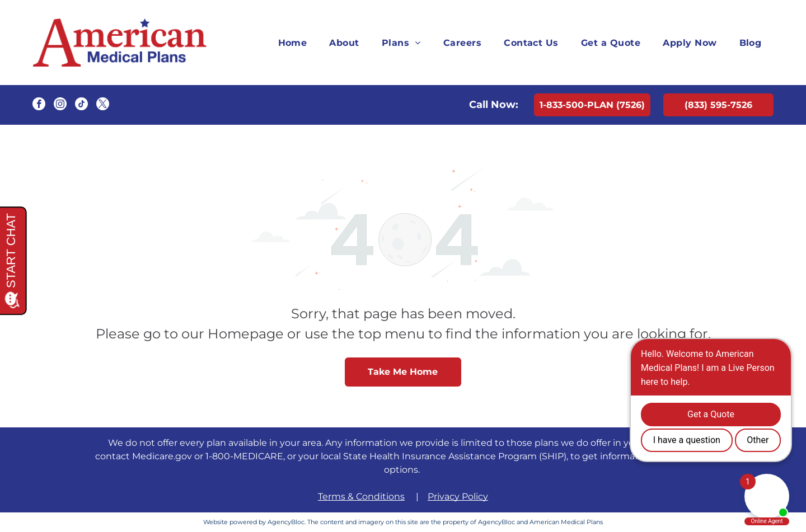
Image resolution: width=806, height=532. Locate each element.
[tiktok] (81, 105)
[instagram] (60, 105)
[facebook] (39, 105)
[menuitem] (293, 42)
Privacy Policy (458, 496)
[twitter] (103, 105)
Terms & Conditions (361, 496)
